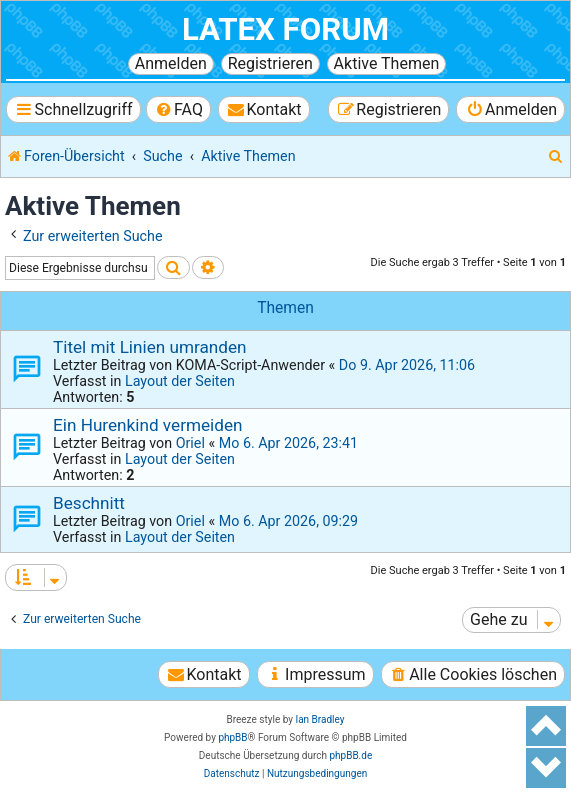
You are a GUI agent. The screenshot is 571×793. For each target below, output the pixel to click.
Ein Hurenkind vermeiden (148, 425)
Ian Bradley (319, 719)
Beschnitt (89, 503)
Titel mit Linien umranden (150, 347)
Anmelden (171, 63)
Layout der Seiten (180, 381)
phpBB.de (350, 755)
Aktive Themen (387, 63)
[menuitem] (178, 109)
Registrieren (270, 63)
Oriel (190, 443)
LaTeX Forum (285, 29)
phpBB (232, 737)
